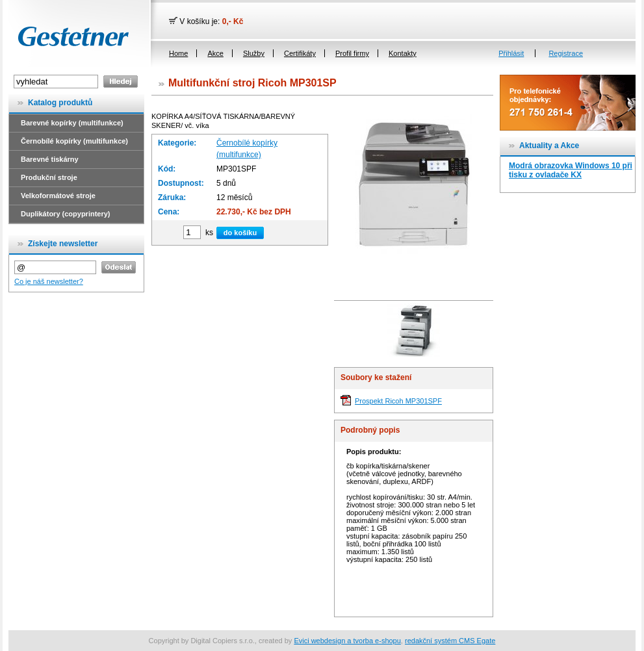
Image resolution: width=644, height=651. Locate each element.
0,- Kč (233, 21)
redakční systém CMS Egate (450, 641)
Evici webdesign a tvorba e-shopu (347, 641)
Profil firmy (352, 53)
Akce (215, 53)
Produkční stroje (49, 177)
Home (178, 53)
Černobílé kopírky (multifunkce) (74, 141)
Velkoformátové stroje (58, 196)
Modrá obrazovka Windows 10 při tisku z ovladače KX (571, 170)
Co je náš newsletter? (49, 281)
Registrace (566, 53)
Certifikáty (300, 53)
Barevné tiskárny (50, 159)
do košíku (240, 233)
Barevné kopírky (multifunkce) (72, 123)
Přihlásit (511, 53)
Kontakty (403, 53)
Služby (254, 53)
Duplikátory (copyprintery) (66, 214)
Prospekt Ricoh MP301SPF (398, 401)
